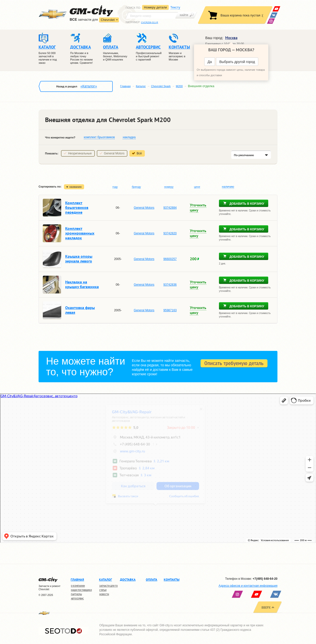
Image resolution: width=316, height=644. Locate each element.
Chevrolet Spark (161, 86)
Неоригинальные (80, 153)
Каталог (141, 86)
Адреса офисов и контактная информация (248, 586)
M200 (179, 86)
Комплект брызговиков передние (77, 207)
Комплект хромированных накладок (80, 233)
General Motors (114, 153)
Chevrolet (108, 20)
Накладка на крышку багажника (82, 284)
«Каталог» (89, 86)
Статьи (103, 590)
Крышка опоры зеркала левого (79, 259)
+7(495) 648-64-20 (265, 579)
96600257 (170, 259)
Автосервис (77, 599)
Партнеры (76, 594)
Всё (139, 153)
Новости (104, 594)
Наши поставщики (81, 590)
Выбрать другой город (237, 62)
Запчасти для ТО (108, 586)
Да (210, 62)
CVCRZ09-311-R (150, 22)
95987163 (170, 310)
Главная (125, 86)
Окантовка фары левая (80, 310)
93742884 (170, 208)
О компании (78, 586)
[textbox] (152, 15)
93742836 (170, 285)
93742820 (170, 233)
